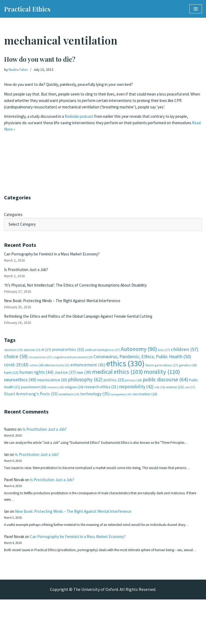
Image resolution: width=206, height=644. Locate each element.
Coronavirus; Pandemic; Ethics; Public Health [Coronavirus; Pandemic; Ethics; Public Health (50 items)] (142, 363)
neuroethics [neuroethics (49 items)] (20, 387)
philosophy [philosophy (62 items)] (85, 387)
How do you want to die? (40, 59)
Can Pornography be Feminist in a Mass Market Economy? (57, 256)
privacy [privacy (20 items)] (134, 388)
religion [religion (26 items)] (74, 395)
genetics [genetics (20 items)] (188, 372)
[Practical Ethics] (27, 9)
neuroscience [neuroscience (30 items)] (52, 388)
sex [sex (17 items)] (190, 395)
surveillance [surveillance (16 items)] (69, 402)
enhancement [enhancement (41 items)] (88, 372)
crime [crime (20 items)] (37, 372)
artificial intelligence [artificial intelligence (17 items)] (102, 356)
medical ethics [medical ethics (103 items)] (117, 379)
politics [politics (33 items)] (114, 388)
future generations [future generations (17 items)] (162, 372)
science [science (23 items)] (175, 395)
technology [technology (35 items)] (95, 402)
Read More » (37, 140)
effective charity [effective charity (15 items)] (57, 372)
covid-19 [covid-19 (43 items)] (16, 372)
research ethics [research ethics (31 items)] (101, 395)
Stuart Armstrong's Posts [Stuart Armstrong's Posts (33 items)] (31, 402)
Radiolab (77, 126)
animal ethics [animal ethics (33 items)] (68, 356)
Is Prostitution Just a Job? (28, 272)
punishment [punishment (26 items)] (34, 395)
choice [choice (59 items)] (16, 363)
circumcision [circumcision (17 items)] (40, 364)
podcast (93, 126)
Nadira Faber (19, 70)
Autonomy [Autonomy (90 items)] (139, 355)
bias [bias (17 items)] (164, 356)
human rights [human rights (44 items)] (36, 380)
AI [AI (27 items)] (46, 356)
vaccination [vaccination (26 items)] (145, 402)
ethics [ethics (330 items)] (125, 371)
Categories (14, 215)
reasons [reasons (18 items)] (56, 395)
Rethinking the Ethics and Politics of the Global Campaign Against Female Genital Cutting (87, 321)
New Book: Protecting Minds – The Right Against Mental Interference (68, 305)
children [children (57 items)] (185, 356)
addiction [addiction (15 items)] (32, 356)
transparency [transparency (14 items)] (121, 403)
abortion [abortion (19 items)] (13, 356)
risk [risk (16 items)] (160, 395)
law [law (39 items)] (84, 380)
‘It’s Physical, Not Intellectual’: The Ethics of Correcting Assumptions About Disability (83, 288)
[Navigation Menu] (196, 9)
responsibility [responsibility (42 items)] (136, 394)
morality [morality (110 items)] (162, 379)
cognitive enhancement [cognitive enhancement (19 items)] (73, 364)
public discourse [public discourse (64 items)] (165, 387)
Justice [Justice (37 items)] (65, 380)
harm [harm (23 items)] (11, 380)
